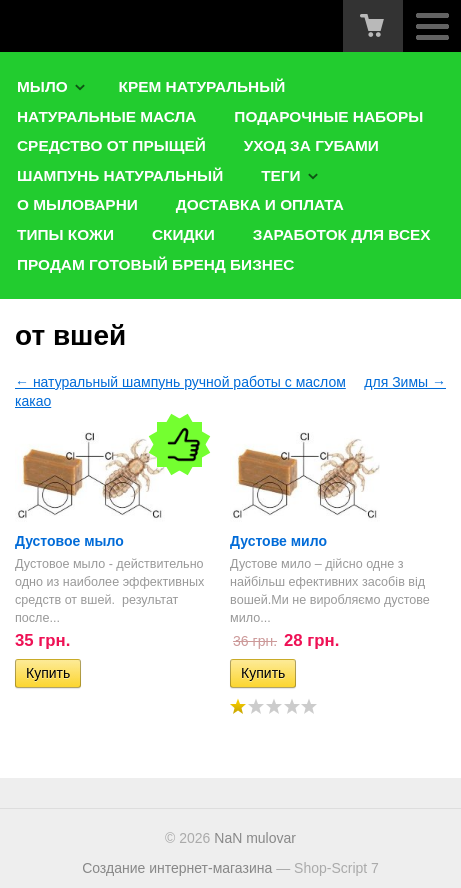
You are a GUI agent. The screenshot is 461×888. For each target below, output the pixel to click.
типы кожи (65, 234)
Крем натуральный (202, 86)
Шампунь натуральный (120, 175)
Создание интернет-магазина (177, 868)
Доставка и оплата (260, 204)
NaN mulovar (255, 838)
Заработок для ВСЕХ (342, 234)
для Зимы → (405, 382)
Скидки (183, 234)
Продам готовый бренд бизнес (155, 264)
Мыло (42, 86)
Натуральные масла (106, 116)
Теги (280, 175)
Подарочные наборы (328, 116)
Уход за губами (311, 145)
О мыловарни (77, 204)
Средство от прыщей (111, 145)
